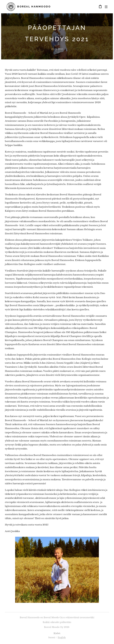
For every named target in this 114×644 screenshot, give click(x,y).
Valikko (106, 7)
